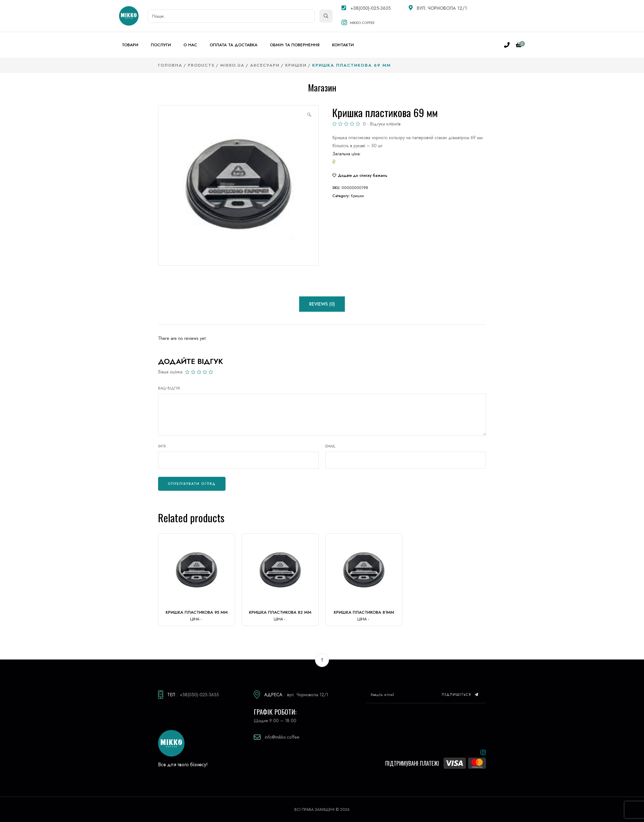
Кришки (357, 196)
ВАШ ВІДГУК (169, 388)
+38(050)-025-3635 (366, 8)
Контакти (343, 45)
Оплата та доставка (233, 45)
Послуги (161, 45)
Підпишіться (460, 695)
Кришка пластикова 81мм (364, 612)
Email (330, 446)
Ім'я (162, 446)
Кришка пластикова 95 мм (197, 612)
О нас (190, 45)
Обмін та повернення (295, 45)
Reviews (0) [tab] (322, 304)
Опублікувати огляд (192, 484)
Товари (130, 45)
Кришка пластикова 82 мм (280, 612)
